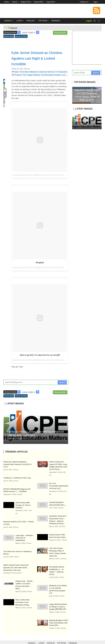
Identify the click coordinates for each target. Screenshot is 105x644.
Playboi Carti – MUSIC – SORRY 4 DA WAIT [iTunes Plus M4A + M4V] (25, 579)
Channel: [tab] (12, 28)
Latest (41, 638)
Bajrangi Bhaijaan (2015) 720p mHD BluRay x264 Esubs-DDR (58, 618)
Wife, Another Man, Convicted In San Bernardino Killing (22, 595)
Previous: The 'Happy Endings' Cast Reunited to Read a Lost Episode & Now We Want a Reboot (53, 75)
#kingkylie (40, 263)
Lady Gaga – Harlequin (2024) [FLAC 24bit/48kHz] (24, 534)
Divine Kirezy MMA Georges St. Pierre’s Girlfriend (23, 502)
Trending (73, 638)
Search (62, 382)
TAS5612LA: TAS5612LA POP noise (16, 475)
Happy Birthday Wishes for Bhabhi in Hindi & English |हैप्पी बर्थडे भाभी (58, 602)
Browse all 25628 (21, 36)
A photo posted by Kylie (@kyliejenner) (29, 175)
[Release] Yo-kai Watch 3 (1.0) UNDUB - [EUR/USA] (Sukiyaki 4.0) (58, 586)
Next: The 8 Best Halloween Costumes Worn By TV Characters (39, 72)
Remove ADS (60, 33)
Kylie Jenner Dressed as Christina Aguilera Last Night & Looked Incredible (39, 58)
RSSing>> (32, 638)
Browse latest (9, 36)
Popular (51, 638)
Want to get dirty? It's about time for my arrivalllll (40, 355)
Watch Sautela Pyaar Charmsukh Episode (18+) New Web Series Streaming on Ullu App (18, 564)
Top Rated (62, 638)
